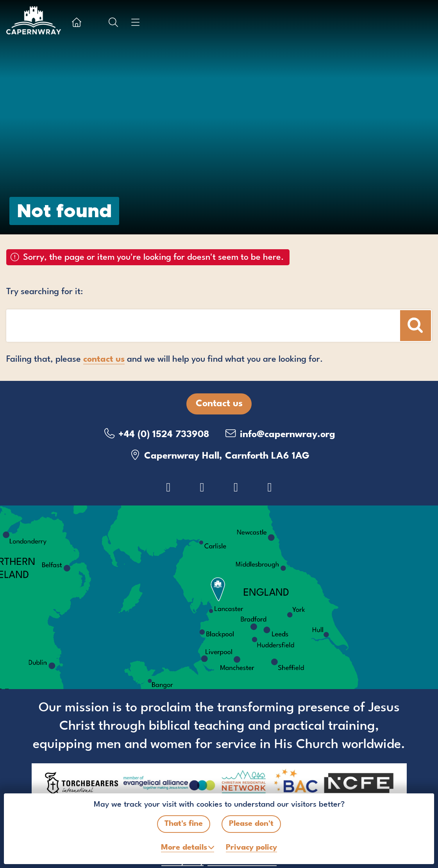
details (184, 848)
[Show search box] (113, 22)
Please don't (251, 824)
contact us (104, 359)
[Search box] (170, 326)
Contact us (219, 404)
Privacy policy (251, 848)
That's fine (184, 824)
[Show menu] (135, 22)
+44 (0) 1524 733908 (156, 434)
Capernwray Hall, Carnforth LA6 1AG (219, 455)
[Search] (416, 326)
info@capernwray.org (280, 434)
